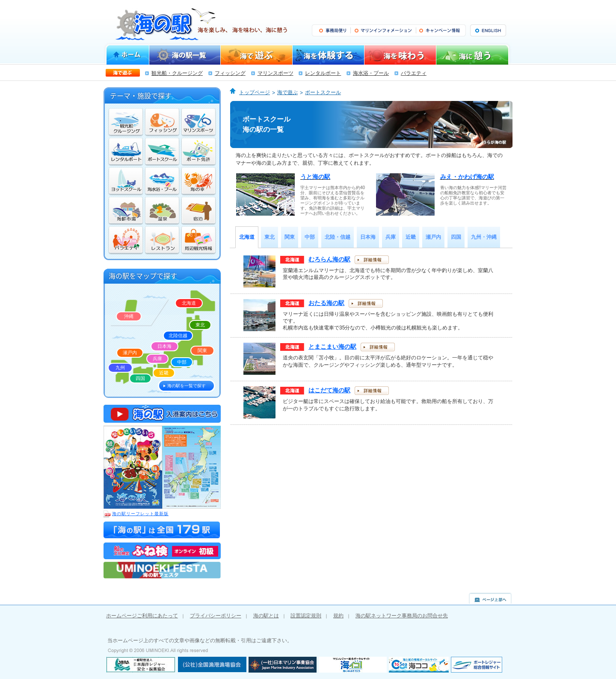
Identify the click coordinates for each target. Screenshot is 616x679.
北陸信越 (178, 335)
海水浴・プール (371, 73)
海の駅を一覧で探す (187, 386)
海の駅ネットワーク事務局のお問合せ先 (402, 616)
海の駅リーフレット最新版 (136, 514)
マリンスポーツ (275, 73)
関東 (202, 350)
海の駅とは (266, 616)
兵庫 (157, 359)
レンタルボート (323, 73)
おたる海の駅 (326, 303)
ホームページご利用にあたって (142, 616)
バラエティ (414, 73)
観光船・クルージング (177, 73)
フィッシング (230, 73)
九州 (120, 368)
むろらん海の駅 (329, 259)
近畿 (164, 373)
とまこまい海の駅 (332, 347)
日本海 (164, 346)
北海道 (189, 303)
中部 (182, 362)
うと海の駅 (315, 177)
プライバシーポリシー (216, 616)
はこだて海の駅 (329, 390)
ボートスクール (323, 92)
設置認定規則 (306, 616)
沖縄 (129, 316)
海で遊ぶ (287, 92)
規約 (338, 616)
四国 (140, 378)
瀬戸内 (130, 353)
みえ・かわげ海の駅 (467, 177)
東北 (200, 325)
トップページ (255, 92)
